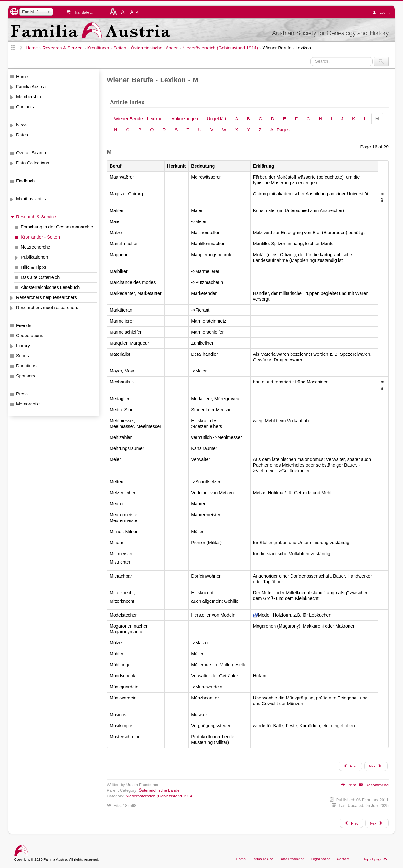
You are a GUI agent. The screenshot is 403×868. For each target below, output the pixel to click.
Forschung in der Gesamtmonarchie (57, 227)
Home (22, 77)
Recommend (374, 785)
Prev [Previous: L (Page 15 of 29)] (350, 766)
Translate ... (83, 12)
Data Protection (292, 859)
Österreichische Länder (160, 790)
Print (348, 785)
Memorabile (28, 404)
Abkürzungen (185, 119)
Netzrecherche (36, 247)
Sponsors (26, 376)
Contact (343, 859)
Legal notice (321, 859)
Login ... (384, 12)
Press (22, 394)
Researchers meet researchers (47, 308)
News (22, 125)
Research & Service (36, 217)
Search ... (311, 57)
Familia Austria (31, 87)
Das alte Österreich (40, 277)
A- (138, 12)
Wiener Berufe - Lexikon (138, 119)
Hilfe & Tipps (34, 267)
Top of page (375, 859)
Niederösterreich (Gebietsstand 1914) (160, 796)
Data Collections (33, 163)
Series (23, 356)
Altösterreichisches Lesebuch (50, 287)
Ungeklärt (217, 119)
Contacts (25, 107)
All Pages (280, 130)
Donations (26, 366)
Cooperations (30, 336)
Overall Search (31, 153)
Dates (22, 135)
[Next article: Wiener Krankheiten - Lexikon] (377, 823)
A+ (124, 12)
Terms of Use (263, 859)
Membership (28, 97)
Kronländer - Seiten (40, 237)
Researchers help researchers (46, 297)
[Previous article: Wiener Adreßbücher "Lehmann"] (351, 823)
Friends (24, 325)
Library (23, 346)
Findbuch (25, 181)
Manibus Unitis (31, 199)
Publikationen (34, 257)
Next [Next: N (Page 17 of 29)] (375, 766)
